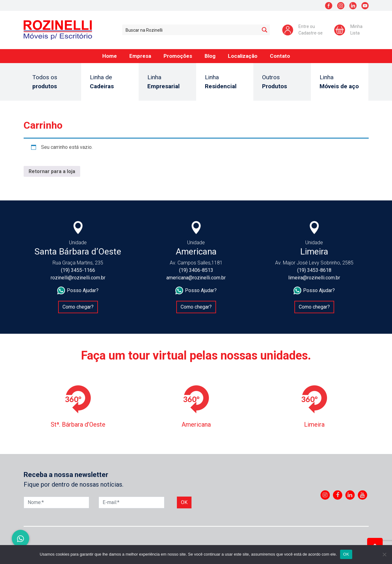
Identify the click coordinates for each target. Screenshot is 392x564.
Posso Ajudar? (78, 291)
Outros (282, 82)
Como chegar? (78, 307)
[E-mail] (131, 502)
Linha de (110, 82)
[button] (21, 539)
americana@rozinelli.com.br (196, 278)
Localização (243, 56)
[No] (384, 554)
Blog (210, 56)
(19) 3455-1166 (78, 270)
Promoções (178, 56)
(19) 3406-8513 (196, 270)
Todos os (52, 82)
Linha (167, 82)
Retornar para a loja (52, 171)
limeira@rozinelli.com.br (314, 278)
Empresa (140, 56)
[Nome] (57, 502)
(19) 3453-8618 (314, 270)
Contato (280, 56)
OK (346, 554)
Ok (184, 502)
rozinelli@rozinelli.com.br (78, 278)
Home (110, 56)
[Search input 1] (191, 30)
